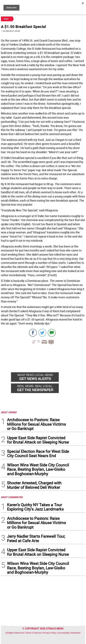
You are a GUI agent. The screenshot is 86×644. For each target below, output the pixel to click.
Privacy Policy (50, 633)
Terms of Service (33, 633)
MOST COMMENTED (12, 497)
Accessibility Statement (69, 633)
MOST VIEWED (9, 412)
